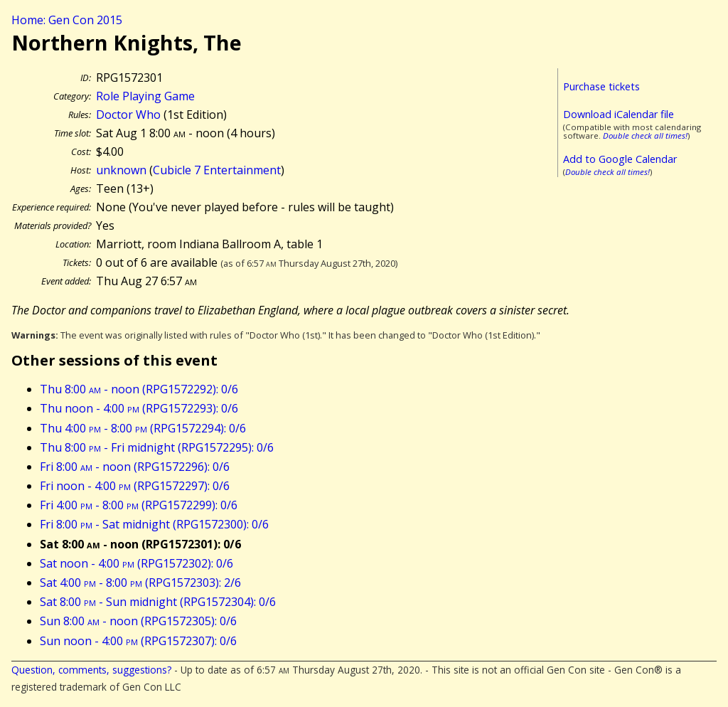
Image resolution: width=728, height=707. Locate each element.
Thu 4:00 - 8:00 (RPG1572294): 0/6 (143, 428)
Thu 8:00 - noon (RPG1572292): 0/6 (139, 389)
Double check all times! (645, 135)
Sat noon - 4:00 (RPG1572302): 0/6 (136, 563)
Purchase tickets (601, 86)
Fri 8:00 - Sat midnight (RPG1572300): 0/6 (154, 524)
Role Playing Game (145, 96)
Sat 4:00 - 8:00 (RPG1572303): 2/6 (140, 583)
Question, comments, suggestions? (91, 670)
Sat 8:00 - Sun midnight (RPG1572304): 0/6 (158, 602)
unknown (121, 170)
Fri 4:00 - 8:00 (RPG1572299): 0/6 (139, 505)
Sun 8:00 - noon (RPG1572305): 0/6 (138, 621)
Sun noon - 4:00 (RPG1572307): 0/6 (138, 641)
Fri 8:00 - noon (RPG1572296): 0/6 (135, 467)
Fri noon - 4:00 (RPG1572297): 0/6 (135, 486)
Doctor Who (128, 115)
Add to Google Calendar (620, 159)
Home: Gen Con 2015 (67, 20)
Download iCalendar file (619, 114)
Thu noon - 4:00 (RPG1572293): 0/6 (139, 408)
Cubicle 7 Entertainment (217, 170)
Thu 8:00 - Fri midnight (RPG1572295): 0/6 (157, 447)
